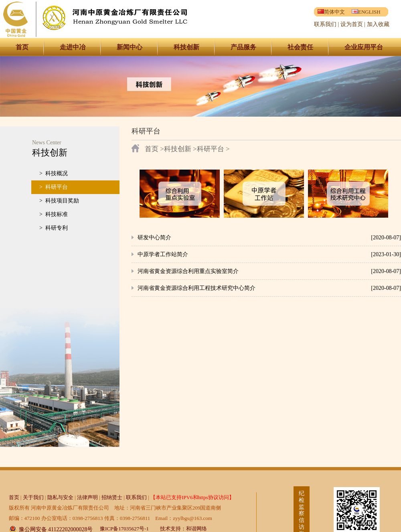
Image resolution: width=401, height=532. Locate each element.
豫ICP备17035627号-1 (124, 529)
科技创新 (186, 47)
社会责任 (300, 47)
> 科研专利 (54, 228)
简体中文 (331, 12)
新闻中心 (130, 47)
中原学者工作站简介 (163, 254)
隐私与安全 (60, 497)
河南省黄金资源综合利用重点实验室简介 (188, 271)
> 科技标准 (54, 214)
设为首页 (352, 24)
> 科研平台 (54, 187)
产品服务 (243, 47)
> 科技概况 (54, 173)
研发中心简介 (154, 238)
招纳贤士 (112, 497)
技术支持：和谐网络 (183, 529)
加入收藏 (378, 24)
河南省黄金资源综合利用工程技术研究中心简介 (196, 288)
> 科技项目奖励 (59, 201)
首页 (22, 47)
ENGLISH (366, 12)
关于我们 (33, 497)
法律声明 (87, 497)
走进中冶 (73, 47)
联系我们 (325, 24)
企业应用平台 (364, 47)
